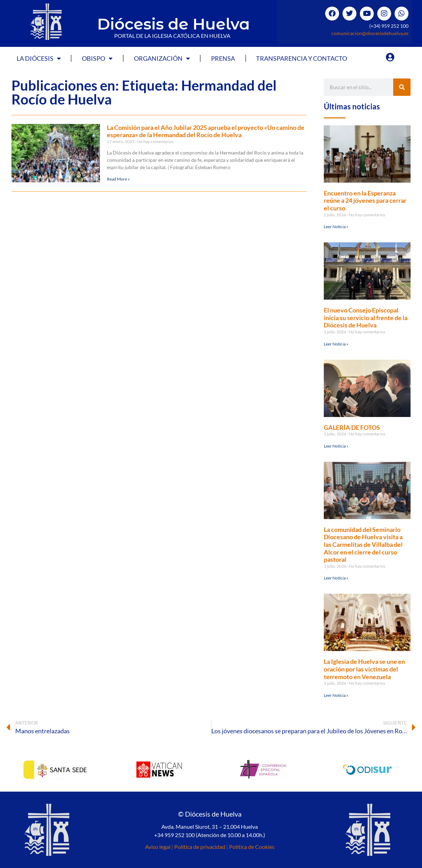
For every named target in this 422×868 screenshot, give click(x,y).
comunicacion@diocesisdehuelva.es (370, 33)
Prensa (223, 58)
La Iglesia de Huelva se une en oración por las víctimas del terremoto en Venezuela (364, 669)
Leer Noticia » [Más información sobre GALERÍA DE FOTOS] (336, 446)
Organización (162, 58)
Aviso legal (158, 847)
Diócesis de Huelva (174, 24)
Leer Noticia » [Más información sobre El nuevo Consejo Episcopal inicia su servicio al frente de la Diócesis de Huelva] (336, 344)
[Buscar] (402, 87)
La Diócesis (39, 58)
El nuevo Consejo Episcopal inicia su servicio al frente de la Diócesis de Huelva (366, 318)
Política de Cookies (252, 847)
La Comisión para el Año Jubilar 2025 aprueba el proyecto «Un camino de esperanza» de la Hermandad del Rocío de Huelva (206, 131)
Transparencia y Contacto (302, 58)
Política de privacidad (200, 847)
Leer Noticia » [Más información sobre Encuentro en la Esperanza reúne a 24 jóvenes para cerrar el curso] (336, 227)
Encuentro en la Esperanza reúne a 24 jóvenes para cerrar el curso (365, 201)
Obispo (97, 58)
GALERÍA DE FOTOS (352, 427)
